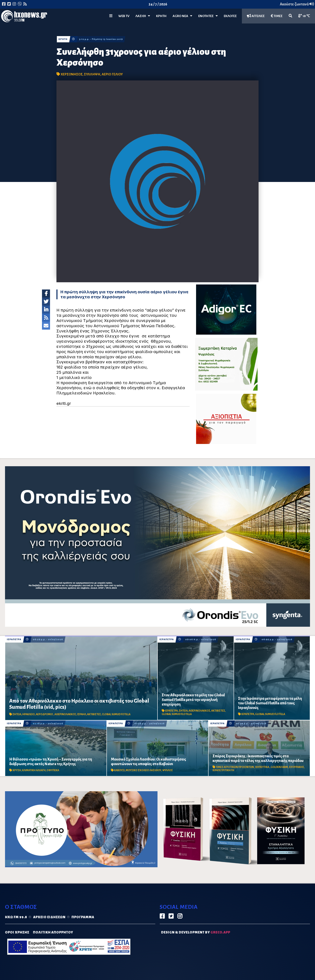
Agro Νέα (182, 16)
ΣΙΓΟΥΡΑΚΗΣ (296, 767)
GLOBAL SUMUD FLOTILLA (177, 714)
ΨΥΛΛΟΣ (168, 770)
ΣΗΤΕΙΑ (17, 714)
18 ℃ (304, 16)
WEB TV (124, 16)
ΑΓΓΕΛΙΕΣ (256, 16)
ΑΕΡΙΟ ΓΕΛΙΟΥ (112, 74)
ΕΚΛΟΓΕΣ (230, 16)
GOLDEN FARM (279, 767)
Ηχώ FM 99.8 (16, 917)
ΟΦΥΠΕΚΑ (53, 770)
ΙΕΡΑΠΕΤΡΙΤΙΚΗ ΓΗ (223, 770)
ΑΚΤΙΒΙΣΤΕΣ (94, 714)
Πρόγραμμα (83, 917)
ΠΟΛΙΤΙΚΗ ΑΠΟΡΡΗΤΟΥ (53, 932)
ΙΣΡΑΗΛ (81, 714)
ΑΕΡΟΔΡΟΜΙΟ (45, 714)
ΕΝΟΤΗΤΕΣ (208, 16)
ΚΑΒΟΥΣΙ (119, 770)
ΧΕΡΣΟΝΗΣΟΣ (72, 74)
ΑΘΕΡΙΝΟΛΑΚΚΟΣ (65, 714)
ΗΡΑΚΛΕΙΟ (29, 714)
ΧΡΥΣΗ (17, 770)
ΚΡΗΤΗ (161, 16)
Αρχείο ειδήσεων (49, 917)
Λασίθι (143, 16)
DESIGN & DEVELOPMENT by (196, 932)
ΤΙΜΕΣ (277, 16)
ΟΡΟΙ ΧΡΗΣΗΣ (17, 932)
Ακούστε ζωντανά (297, 4)
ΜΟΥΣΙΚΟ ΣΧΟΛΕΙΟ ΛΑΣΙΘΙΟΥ (144, 770)
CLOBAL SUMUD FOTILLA (116, 714)
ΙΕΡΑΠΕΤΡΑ (14, 639)
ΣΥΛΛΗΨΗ (92, 74)
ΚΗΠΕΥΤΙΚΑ (262, 767)
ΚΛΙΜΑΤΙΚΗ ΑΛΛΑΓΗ (34, 770)
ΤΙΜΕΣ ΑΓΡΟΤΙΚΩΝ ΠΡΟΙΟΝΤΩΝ (235, 767)
